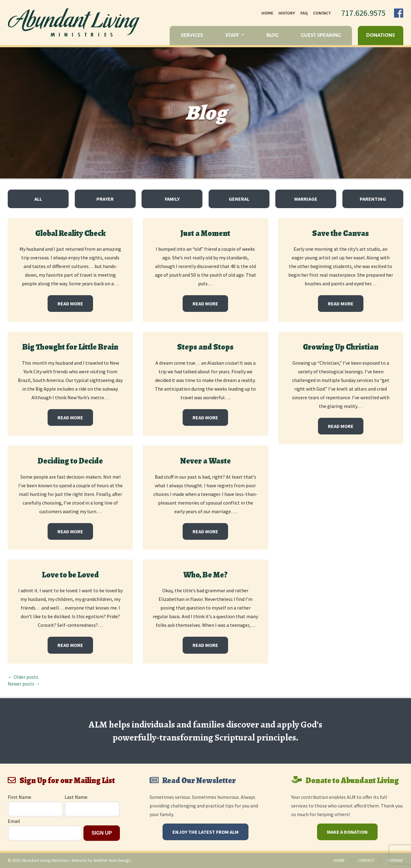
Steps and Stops (205, 347)
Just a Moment (205, 233)
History (287, 13)
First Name (19, 797)
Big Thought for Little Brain (70, 347)
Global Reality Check (70, 233)
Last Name (76, 797)
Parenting (373, 199)
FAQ (304, 13)
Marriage (306, 199)
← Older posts (23, 677)
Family (172, 199)
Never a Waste (205, 461)
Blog (272, 35)
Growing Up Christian (341, 347)
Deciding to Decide (70, 461)
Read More (70, 304)
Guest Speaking (321, 35)
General (239, 199)
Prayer (105, 199)
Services (192, 35)
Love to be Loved (70, 575)
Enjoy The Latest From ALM (205, 832)
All (38, 199)
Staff (232, 35)
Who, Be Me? (205, 575)
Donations (381, 35)
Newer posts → (24, 684)
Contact (322, 13)
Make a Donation (347, 832)
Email (14, 821)
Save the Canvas (341, 233)
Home (267, 13)
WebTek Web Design (112, 860)
